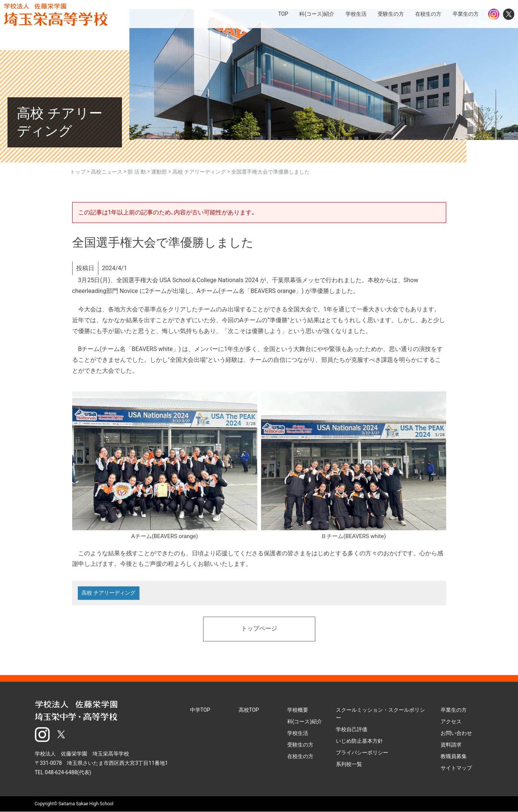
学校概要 (298, 710)
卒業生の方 (454, 710)
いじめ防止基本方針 (359, 741)
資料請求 (451, 745)
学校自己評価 (352, 729)
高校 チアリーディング (109, 593)
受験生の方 (300, 745)
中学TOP (200, 710)
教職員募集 (454, 756)
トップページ (259, 629)
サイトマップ (456, 768)
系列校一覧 (349, 764)
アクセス (451, 721)
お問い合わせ (456, 733)
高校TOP (249, 710)
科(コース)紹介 (305, 721)
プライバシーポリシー (362, 753)
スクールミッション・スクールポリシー (380, 714)
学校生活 (298, 733)
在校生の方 (300, 756)
